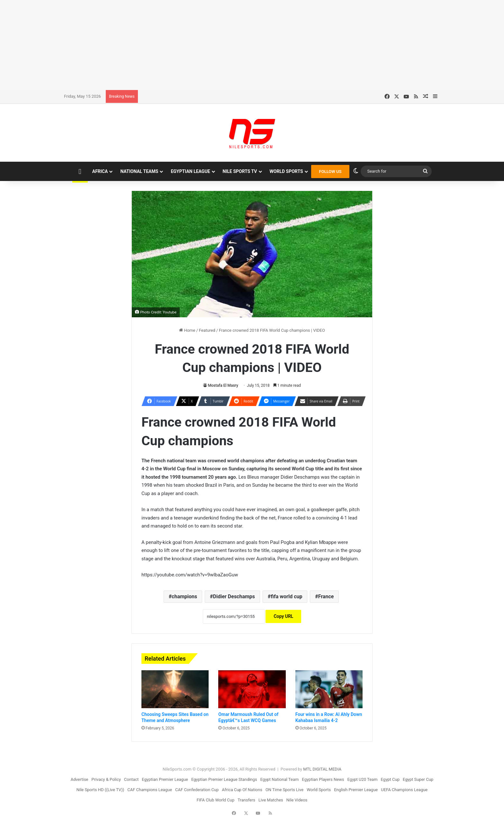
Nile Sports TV (240, 171)
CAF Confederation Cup (197, 790)
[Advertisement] (252, 45)
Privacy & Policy (106, 779)
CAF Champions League (150, 790)
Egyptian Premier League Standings (224, 779)
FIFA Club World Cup (216, 800)
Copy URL (283, 616)
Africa (100, 171)
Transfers (246, 800)
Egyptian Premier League (165, 779)
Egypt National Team (280, 779)
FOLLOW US (330, 172)
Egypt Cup (390, 779)
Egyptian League (190, 171)
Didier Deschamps (234, 596)
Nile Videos (297, 800)
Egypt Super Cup (418, 779)
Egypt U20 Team (363, 779)
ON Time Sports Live (284, 790)
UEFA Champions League (404, 790)
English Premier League (356, 790)
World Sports (286, 171)
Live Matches (271, 800)
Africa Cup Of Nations (242, 790)
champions (184, 596)
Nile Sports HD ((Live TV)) (100, 790)
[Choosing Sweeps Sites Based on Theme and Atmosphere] (175, 689)
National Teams (139, 171)
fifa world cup (286, 596)
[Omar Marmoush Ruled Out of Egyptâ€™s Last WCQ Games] (252, 689)
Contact (131, 779)
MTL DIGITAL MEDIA (322, 769)
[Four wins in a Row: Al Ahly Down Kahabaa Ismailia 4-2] (329, 689)
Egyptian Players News (323, 779)
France (326, 596)
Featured (207, 330)
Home (187, 330)
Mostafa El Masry (223, 385)
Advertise (80, 779)
